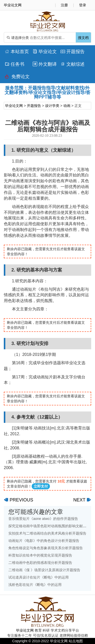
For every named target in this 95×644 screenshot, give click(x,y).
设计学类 (52, 106)
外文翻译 (45, 64)
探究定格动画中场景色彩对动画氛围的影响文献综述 (49, 526)
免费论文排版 (17, 78)
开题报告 (73, 52)
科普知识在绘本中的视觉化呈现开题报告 (40, 555)
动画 (67, 106)
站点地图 (76, 641)
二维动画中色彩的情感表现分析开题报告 (40, 563)
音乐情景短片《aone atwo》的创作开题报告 (43, 519)
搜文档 (83, 38)
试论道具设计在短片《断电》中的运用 (39, 577)
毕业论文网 (14, 106)
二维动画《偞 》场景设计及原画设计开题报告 (44, 570)
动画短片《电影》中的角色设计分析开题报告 (44, 541)
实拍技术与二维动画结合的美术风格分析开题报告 (47, 533)
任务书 (15, 64)
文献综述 (73, 64)
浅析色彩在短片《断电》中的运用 (35, 585)
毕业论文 (45, 52)
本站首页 (17, 52)
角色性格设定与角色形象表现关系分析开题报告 (46, 548)
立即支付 (41, 486)
